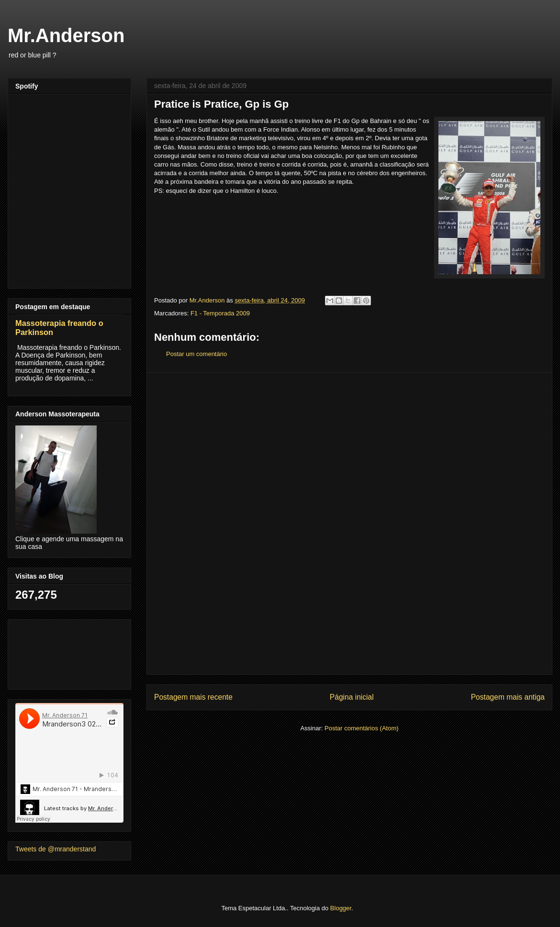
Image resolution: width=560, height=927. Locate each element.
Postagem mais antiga (508, 697)
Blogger (341, 908)
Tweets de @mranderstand (56, 849)
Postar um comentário (196, 354)
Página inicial (352, 697)
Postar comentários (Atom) (362, 728)
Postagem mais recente (193, 697)
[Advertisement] (350, 524)
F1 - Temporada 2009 (220, 313)
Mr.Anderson (66, 35)
